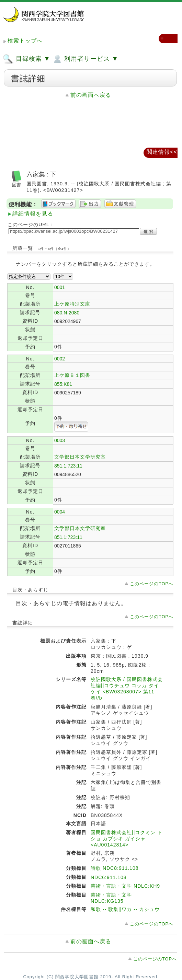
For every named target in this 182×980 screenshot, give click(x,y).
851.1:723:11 (68, 466)
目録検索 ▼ (26, 59)
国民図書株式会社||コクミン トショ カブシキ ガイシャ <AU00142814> (127, 839)
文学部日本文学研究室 (80, 457)
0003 (60, 440)
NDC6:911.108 (109, 877)
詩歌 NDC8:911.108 (115, 868)
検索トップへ (25, 41)
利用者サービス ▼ (85, 59)
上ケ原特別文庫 (72, 304)
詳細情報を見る (33, 214)
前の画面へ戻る (91, 95)
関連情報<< (162, 152)
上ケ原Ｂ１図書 (72, 375)
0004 (60, 512)
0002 (60, 359)
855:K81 (63, 384)
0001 (60, 287)
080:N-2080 (67, 313)
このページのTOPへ (152, 584)
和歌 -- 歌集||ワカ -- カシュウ (125, 909)
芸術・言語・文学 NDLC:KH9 (125, 886)
